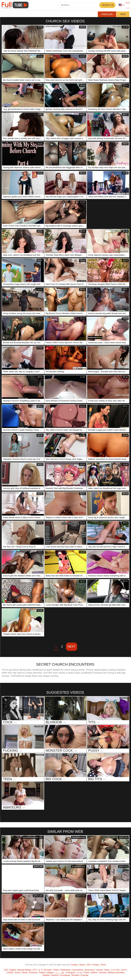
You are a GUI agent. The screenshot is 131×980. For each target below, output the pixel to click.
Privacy (96, 965)
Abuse (82, 965)
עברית (79, 973)
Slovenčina (90, 970)
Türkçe (56, 970)
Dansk (25, 973)
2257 (89, 965)
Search (106, 5)
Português (71, 973)
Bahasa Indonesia (116, 973)
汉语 (6, 970)
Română (75, 975)
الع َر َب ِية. (60, 973)
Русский (47, 970)
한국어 (124, 970)
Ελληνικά (33, 973)
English (13, 970)
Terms (103, 965)
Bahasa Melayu (24, 970)
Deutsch (55, 975)
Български (65, 975)
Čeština (42, 973)
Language (120, 5)
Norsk (107, 970)
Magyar (50, 973)
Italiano (94, 973)
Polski (87, 973)
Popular (107, 14)
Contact (74, 965)
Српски (99, 970)
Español (46, 975)
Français (85, 975)
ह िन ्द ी (38, 970)
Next (72, 647)
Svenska (103, 973)
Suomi (17, 973)
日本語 (10, 973)
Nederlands (65, 970)
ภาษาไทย (115, 970)
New (123, 14)
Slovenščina (78, 970)
